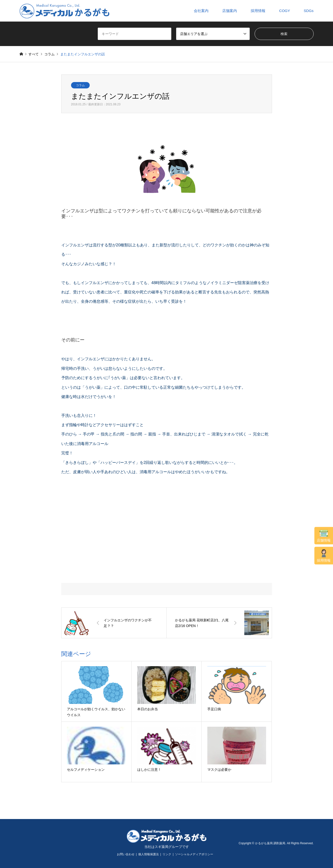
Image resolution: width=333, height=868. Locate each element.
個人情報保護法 (148, 854)
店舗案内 (230, 11)
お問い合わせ (126, 854)
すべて (34, 54)
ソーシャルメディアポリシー (194, 854)
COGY (284, 11)
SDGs (308, 11)
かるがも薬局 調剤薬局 (270, 843)
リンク (167, 854)
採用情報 (324, 556)
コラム (80, 85)
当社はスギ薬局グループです (167, 847)
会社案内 (201, 11)
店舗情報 (324, 536)
